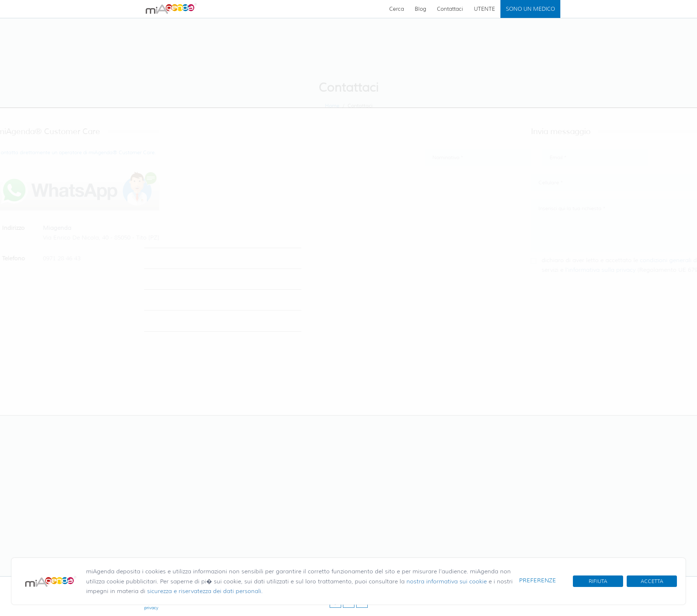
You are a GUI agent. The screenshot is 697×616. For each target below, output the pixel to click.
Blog (420, 9)
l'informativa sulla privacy (620, 270)
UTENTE (484, 9)
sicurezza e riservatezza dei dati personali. (205, 591)
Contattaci (450, 9)
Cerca (397, 9)
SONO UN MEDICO (530, 9)
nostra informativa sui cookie (447, 581)
